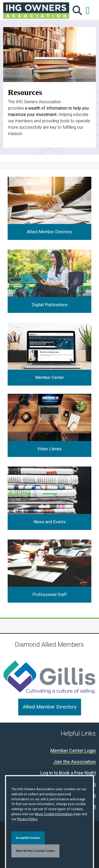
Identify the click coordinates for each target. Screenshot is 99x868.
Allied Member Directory (49, 232)
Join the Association (74, 762)
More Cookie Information (54, 814)
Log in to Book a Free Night (68, 773)
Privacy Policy (27, 819)
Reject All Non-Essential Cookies (35, 851)
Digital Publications (50, 305)
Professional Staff (50, 595)
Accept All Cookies (28, 838)
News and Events (50, 522)
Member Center (49, 377)
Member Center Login (73, 751)
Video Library (49, 449)
